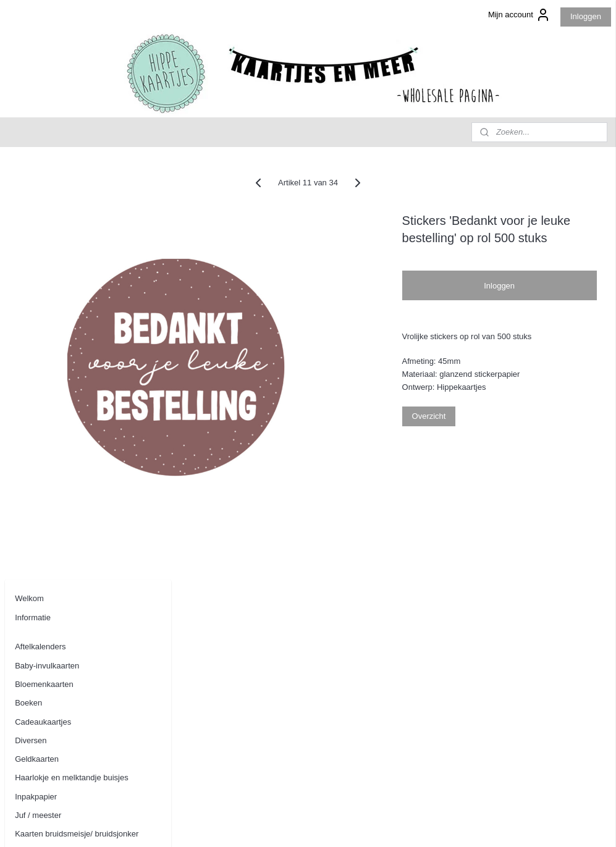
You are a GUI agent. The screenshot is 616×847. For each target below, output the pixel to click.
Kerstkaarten (38, 429)
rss (307, 824)
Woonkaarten (39, 598)
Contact (29, 646)
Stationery (33, 504)
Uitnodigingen (40, 616)
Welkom (29, 175)
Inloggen (586, 16)
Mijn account (519, 15)
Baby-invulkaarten (47, 242)
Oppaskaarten (40, 485)
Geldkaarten (37, 336)
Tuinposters (36, 560)
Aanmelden (35, 763)
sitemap (285, 824)
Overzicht (492, 433)
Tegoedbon (35, 541)
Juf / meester (38, 392)
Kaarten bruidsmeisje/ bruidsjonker (77, 411)
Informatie (33, 194)
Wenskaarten (38, 579)
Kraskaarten (36, 467)
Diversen (31, 317)
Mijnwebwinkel (443, 824)
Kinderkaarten (40, 448)
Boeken (28, 280)
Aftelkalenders (40, 223)
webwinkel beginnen (347, 824)
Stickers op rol (40, 523)
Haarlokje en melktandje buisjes (72, 354)
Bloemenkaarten (44, 261)
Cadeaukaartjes (43, 298)
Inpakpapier (36, 373)
